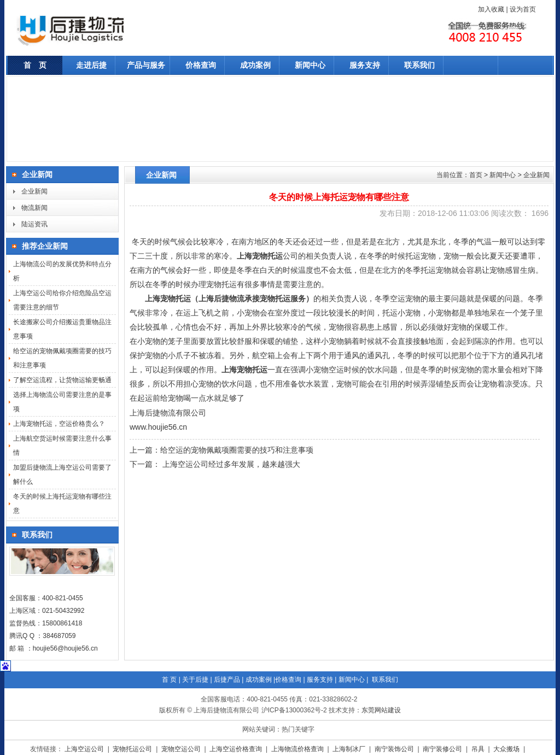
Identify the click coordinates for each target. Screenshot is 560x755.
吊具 (479, 749)
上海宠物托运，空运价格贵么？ (59, 424)
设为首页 (523, 9)
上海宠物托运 (260, 256)
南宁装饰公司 (395, 749)
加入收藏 (491, 9)
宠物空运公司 (182, 749)
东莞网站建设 (381, 710)
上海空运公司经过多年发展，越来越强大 (230, 464)
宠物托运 (252, 370)
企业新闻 (34, 191)
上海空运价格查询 (237, 749)
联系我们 (419, 65)
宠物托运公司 (133, 749)
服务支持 (365, 65)
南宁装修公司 (443, 749)
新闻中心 (310, 65)
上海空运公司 (85, 749)
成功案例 (255, 65)
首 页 (35, 65)
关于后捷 (195, 680)
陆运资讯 (34, 224)
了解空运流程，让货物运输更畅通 (62, 380)
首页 (476, 175)
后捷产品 (227, 680)
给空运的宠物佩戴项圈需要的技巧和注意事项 (237, 450)
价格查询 (201, 65)
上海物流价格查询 (298, 749)
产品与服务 (146, 65)
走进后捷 (91, 65)
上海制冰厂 (350, 749)
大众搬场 (507, 749)
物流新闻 (34, 208)
